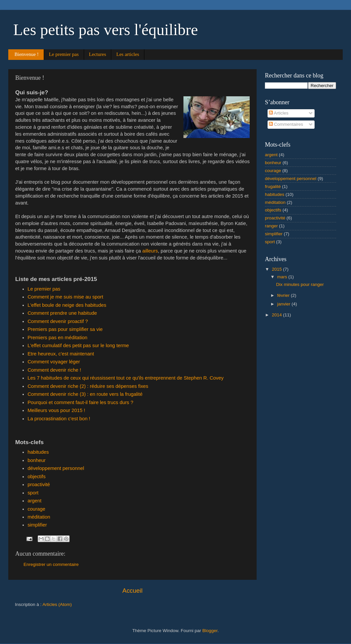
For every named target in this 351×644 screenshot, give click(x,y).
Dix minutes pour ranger (300, 284)
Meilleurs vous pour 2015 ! (56, 410)
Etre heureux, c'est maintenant (61, 354)
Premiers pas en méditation (57, 338)
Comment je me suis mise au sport (65, 297)
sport (33, 493)
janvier (284, 304)
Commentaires (286, 124)
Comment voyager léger (54, 362)
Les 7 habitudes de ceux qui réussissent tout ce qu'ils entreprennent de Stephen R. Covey (125, 378)
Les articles (128, 54)
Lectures (98, 54)
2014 (277, 315)
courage (36, 509)
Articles (279, 113)
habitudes (38, 452)
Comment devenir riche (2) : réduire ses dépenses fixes (88, 386)
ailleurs (150, 251)
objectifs (36, 477)
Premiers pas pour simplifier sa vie (65, 329)
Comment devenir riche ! (54, 370)
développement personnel (56, 468)
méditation (39, 517)
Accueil (133, 591)
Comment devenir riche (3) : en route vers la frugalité (85, 394)
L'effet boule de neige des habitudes (67, 305)
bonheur (36, 460)
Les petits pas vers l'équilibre (106, 30)
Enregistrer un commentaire (51, 564)
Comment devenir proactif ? (58, 321)
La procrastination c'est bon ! (59, 419)
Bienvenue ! (27, 54)
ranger (271, 226)
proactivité (39, 484)
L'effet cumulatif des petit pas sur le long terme (78, 345)
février (284, 295)
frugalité (273, 186)
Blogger (210, 631)
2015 (277, 269)
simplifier (37, 525)
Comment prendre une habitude (62, 313)
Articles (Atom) (57, 604)
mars (283, 277)
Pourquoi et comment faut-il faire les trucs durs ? (80, 402)
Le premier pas (64, 54)
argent (34, 501)
